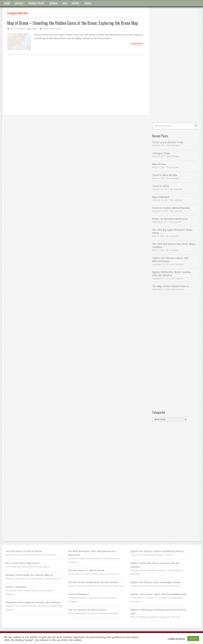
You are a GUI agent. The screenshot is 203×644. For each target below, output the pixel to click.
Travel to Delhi (160, 186)
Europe (76, 3)
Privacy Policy (36, 3)
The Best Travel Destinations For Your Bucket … (94, 582)
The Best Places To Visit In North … (25, 551)
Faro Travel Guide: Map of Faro (23, 563)
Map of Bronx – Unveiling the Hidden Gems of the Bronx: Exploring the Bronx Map (73, 23)
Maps (46, 29)
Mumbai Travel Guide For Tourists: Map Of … (31, 575)
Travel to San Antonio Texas (168, 142)
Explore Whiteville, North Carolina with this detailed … (172, 274)
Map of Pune (159, 164)
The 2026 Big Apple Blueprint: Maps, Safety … (172, 231)
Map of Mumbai (161, 197)
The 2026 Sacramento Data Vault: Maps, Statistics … (174, 246)
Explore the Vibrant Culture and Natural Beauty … (170, 260)
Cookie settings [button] (176, 639)
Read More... (138, 44)
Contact (19, 3)
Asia (65, 3)
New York (56, 29)
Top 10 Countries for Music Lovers (87, 610)
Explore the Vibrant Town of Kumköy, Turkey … (157, 582)
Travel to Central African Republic (171, 208)
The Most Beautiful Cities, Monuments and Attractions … (92, 553)
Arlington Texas (161, 153)
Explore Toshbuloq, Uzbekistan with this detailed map (158, 612)
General (53, 3)
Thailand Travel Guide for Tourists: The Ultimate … (34, 602)
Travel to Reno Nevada (165, 175)
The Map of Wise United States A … (172, 286)
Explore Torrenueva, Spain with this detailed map (158, 594)
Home (7, 3)
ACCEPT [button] (193, 639)
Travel (88, 3)
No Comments (18, 29)
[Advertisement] (76, 89)
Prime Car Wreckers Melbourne (170, 219)
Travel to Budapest (16, 587)
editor (34, 29)
